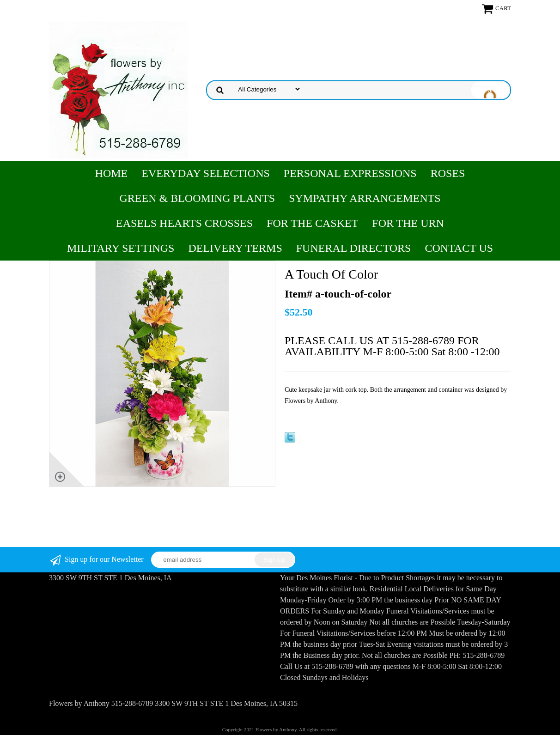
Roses (448, 173)
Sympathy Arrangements (365, 198)
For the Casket (312, 223)
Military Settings (121, 248)
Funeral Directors (354, 248)
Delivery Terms (235, 248)
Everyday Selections (206, 173)
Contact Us (459, 248)
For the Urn (408, 223)
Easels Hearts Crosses (184, 223)
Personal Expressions (350, 173)
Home (112, 173)
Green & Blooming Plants (198, 198)
